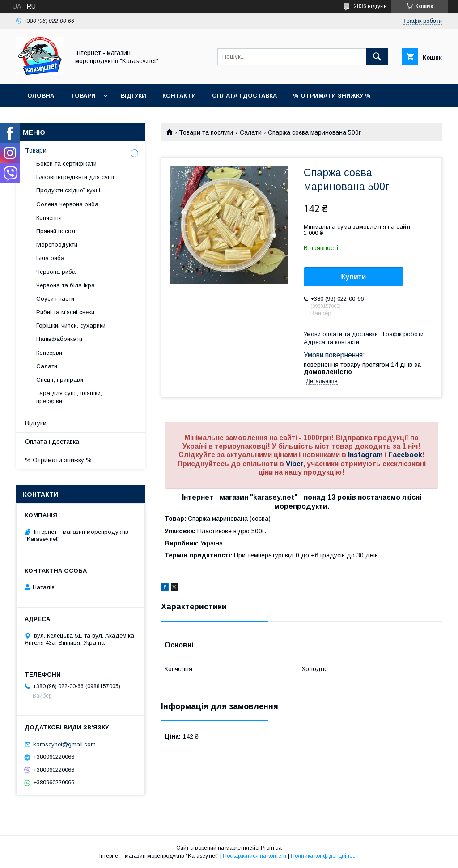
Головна (39, 96)
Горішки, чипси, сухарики (71, 325)
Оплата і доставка (244, 96)
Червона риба (56, 272)
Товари (83, 96)
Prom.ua (271, 848)
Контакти (179, 96)
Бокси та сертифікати (66, 164)
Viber (294, 464)
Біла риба (50, 258)
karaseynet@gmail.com (64, 744)
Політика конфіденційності (325, 856)
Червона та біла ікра (66, 285)
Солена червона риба (67, 204)
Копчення (49, 218)
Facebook (404, 455)
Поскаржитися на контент (255, 856)
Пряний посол (56, 231)
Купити (354, 277)
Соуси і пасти (55, 299)
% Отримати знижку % (332, 96)
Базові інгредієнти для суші (75, 177)
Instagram (365, 455)
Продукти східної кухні (68, 190)
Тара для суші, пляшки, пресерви (69, 397)
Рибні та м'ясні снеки (65, 312)
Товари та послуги (206, 132)
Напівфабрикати (59, 339)
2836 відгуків (370, 6)
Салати (251, 132)
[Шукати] (377, 57)
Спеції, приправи (60, 380)
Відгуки (134, 96)
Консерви (49, 353)
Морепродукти (57, 245)
